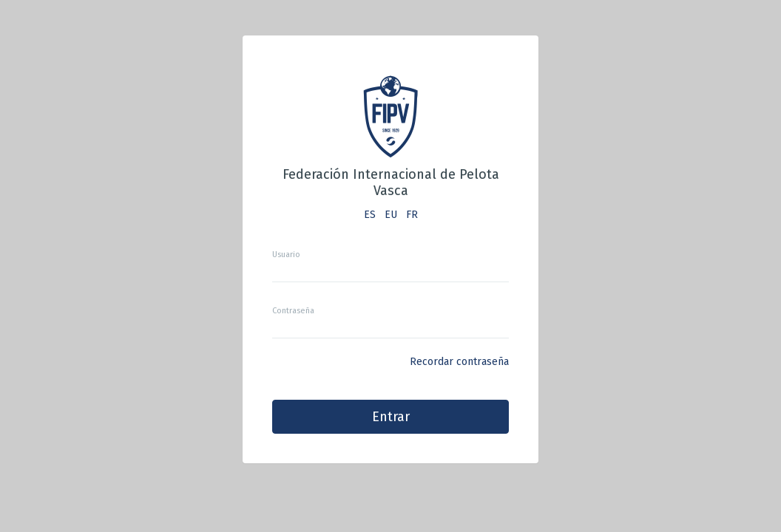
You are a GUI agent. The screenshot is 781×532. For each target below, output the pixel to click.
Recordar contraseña (459, 362)
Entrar (391, 417)
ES (370, 215)
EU (391, 215)
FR (412, 215)
